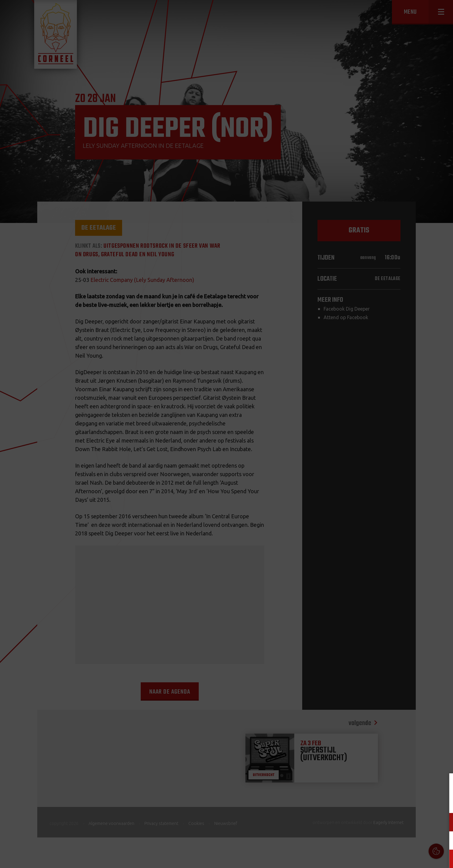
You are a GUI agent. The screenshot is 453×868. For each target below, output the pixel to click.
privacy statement (422, 802)
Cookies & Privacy (379, 785)
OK (444, 859)
